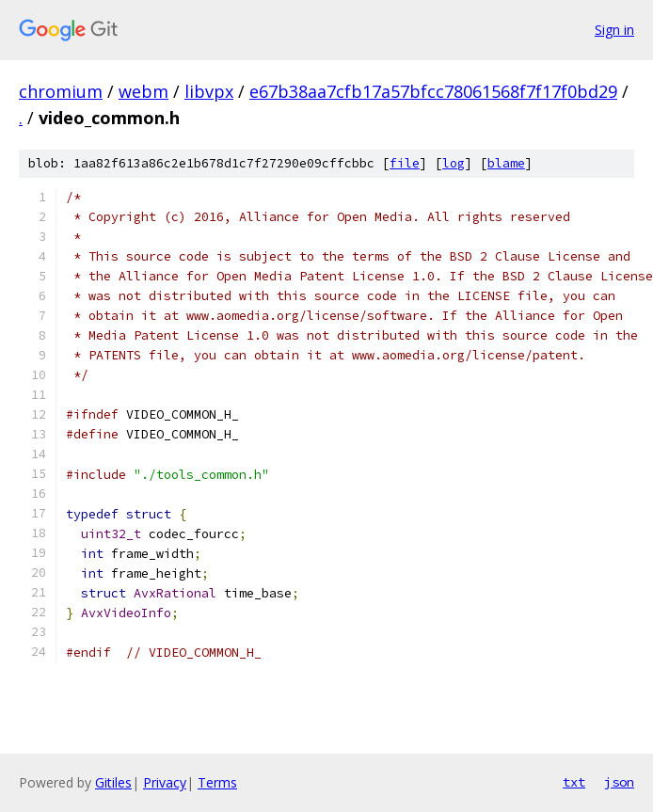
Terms (217, 782)
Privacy (165, 782)
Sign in (614, 30)
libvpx (209, 91)
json (619, 782)
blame (506, 163)
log (454, 163)
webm (143, 91)
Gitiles (113, 782)
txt (574, 782)
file (405, 163)
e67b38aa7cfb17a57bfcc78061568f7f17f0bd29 (433, 91)
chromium (61, 91)
